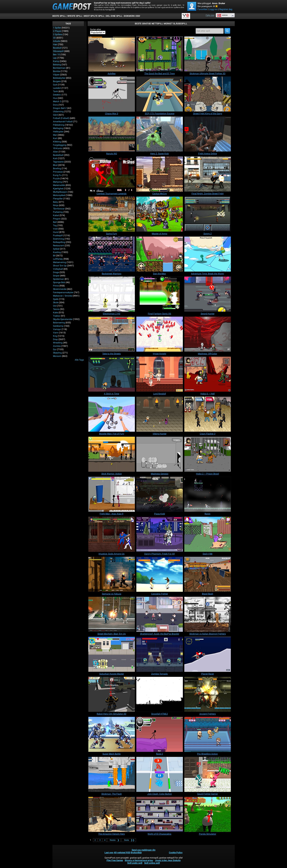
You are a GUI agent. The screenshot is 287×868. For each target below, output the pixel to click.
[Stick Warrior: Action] (112, 454)
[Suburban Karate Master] (112, 654)
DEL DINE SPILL (114, 16)
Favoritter (202, 9)
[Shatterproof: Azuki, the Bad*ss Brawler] (160, 614)
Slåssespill (58, 51)
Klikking (57, 142)
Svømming (58, 239)
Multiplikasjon (60, 192)
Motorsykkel (59, 195)
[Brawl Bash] (208, 574)
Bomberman (59, 68)
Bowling (57, 168)
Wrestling (58, 343)
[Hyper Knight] (160, 334)
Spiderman (58, 279)
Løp (55, 58)
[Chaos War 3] (112, 94)
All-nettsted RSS (122, 853)
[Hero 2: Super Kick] (160, 134)
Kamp (56, 61)
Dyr (55, 349)
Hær (55, 44)
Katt (55, 158)
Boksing (57, 65)
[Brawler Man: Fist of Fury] (112, 414)
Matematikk (59, 185)
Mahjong (57, 182)
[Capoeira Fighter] (160, 574)
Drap (55, 339)
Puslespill (58, 235)
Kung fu (57, 175)
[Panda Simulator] (208, 814)
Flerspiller (58, 199)
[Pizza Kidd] (160, 494)
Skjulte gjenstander (63, 319)
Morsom (57, 356)
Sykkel (56, 249)
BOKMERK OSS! (132, 16)
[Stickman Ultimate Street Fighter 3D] (208, 54)
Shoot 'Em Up (60, 266)
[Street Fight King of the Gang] (208, 94)
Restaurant (58, 246)
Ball (55, 222)
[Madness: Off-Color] (208, 334)
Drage (56, 272)
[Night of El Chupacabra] (160, 814)
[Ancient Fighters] (208, 694)
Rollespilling (59, 242)
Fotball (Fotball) (61, 118)
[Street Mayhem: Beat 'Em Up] (112, 614)
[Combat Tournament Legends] (112, 174)
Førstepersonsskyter (63, 292)
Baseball (57, 48)
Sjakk (56, 299)
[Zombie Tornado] (160, 654)
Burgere (57, 81)
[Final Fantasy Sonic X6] (160, 294)
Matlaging (58, 128)
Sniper (56, 276)
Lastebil (57, 88)
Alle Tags (79, 360)
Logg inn (213, 9)
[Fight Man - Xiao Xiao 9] (112, 494)
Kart (55, 138)
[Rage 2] (160, 734)
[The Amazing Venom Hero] (112, 814)
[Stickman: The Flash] (112, 774)
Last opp (109, 853)
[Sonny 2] (208, 214)
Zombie (57, 346)
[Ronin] (208, 494)
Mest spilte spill (94, 16)
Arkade (57, 41)
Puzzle (56, 179)
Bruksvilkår (136, 853)
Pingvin (57, 219)
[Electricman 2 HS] (112, 294)
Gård (55, 115)
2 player (57, 31)
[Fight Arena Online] (208, 134)
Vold (55, 229)
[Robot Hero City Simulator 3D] (112, 694)
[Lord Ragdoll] (160, 374)
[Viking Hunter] (160, 414)
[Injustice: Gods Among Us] (112, 534)
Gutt (55, 85)
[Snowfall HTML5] (160, 694)
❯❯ (129, 840)
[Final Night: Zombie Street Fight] (208, 174)
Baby (56, 202)
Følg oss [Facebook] (210, 15)
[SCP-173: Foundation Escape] (160, 94)
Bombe (57, 71)
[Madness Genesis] (160, 454)
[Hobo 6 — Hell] (208, 374)
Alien (56, 152)
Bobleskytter (59, 78)
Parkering (58, 212)
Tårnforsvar (59, 209)
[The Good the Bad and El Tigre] (160, 54)
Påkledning (59, 125)
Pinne (56, 286)
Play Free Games (115, 860)
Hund (56, 232)
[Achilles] (112, 54)
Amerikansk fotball (63, 122)
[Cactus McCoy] (160, 174)
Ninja (56, 205)
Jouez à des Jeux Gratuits (168, 860)
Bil (54, 256)
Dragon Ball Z (60, 108)
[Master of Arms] (160, 214)
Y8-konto (58, 148)
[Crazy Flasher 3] (208, 414)
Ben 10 (56, 55)
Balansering (59, 323)
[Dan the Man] (160, 254)
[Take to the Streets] (112, 334)
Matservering (60, 262)
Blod (55, 165)
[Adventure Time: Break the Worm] (208, 254)
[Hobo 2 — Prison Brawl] (208, 454)
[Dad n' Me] (208, 534)
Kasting (57, 252)
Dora (55, 105)
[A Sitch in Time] (112, 374)
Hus (55, 98)
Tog (55, 225)
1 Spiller (57, 28)
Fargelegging (60, 145)
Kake (56, 313)
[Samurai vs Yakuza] (112, 574)
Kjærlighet (58, 189)
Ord (55, 306)
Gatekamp (58, 326)
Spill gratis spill (135, 863)
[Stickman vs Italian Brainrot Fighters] (208, 614)
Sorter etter (96, 29)
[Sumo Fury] (112, 214)
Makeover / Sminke (63, 296)
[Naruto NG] (112, 134)
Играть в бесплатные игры (139, 860)
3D (54, 38)
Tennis (56, 309)
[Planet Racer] (208, 654)
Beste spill (59, 16)
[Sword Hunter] (208, 294)
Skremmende (60, 289)
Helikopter (58, 132)
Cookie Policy (176, 853)
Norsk (222, 15)
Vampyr (57, 329)
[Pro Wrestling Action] (208, 734)
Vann (56, 333)
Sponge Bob (59, 282)
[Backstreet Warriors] (112, 254)
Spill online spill (152, 863)
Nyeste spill (75, 16)
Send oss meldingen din (144, 850)
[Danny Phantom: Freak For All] (160, 534)
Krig (55, 336)
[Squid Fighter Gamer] (208, 774)
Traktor (57, 316)
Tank (55, 91)
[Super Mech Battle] (112, 734)
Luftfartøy (58, 259)
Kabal (56, 215)
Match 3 (57, 101)
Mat (55, 135)
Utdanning (58, 112)
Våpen (56, 75)
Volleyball (58, 269)
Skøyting (57, 353)
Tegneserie (58, 162)
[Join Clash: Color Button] (160, 774)
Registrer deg (226, 9)
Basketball (58, 155)
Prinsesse (58, 172)
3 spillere (58, 34)
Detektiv (57, 95)
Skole (56, 302)
